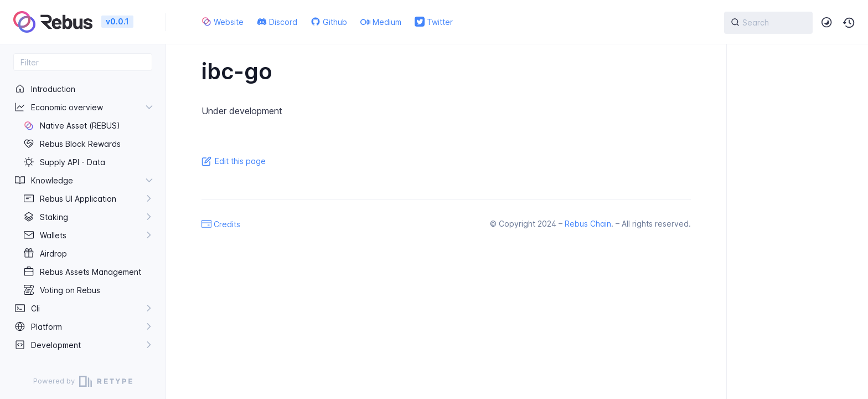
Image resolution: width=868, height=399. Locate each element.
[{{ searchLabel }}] (768, 23)
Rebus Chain (588, 224)
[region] (83, 217)
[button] (849, 23)
